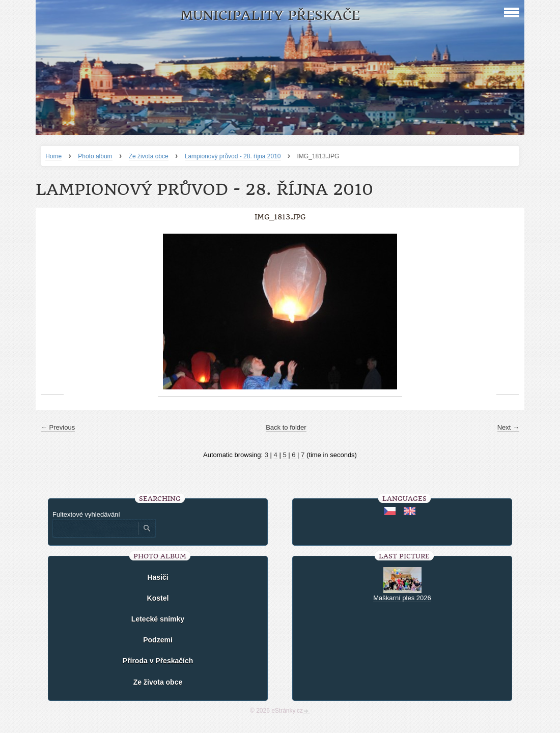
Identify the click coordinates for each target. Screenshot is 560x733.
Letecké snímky (158, 619)
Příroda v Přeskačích (158, 661)
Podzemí (158, 640)
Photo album (95, 156)
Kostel (158, 598)
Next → (508, 427)
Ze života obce (149, 156)
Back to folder (286, 427)
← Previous (58, 427)
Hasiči (158, 577)
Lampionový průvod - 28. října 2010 (233, 156)
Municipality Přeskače (270, 16)
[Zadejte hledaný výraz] (95, 528)
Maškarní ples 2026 (402, 598)
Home (53, 156)
